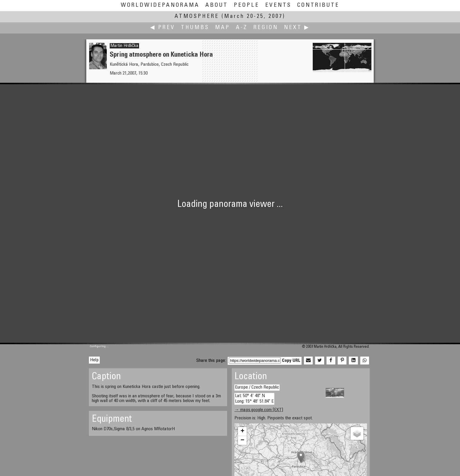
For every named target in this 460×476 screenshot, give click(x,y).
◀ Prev (163, 28)
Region (266, 28)
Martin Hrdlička (124, 46)
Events (278, 5)
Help (94, 360)
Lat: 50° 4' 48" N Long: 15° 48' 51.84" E (254, 399)
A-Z (242, 28)
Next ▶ (297, 28)
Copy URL (291, 361)
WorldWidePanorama (160, 5)
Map (223, 28)
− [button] (242, 440)
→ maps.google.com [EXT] (259, 410)
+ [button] (242, 431)
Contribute (318, 5)
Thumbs (195, 28)
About (217, 5)
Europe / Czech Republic (257, 387)
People (247, 5)
